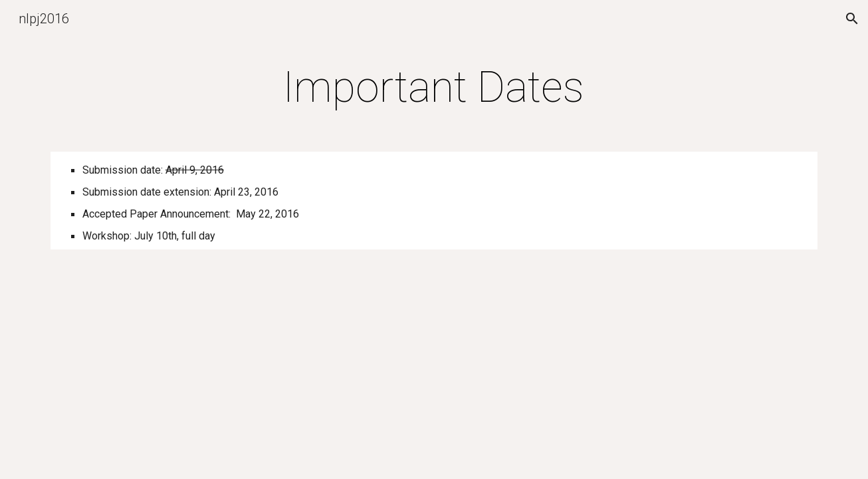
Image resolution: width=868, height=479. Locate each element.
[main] (434, 88)
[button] (852, 19)
